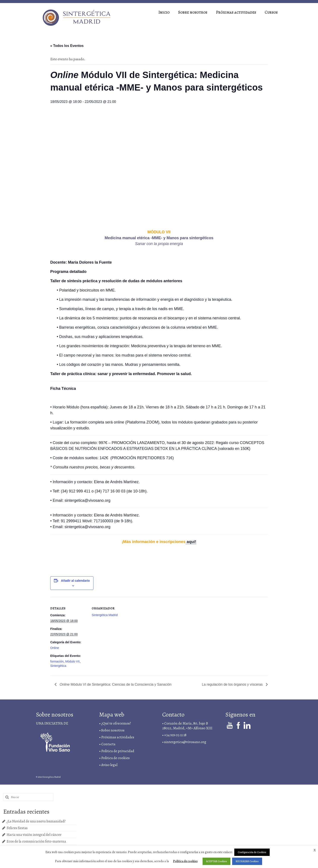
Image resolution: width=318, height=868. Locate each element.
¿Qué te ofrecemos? (116, 723)
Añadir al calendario (76, 581)
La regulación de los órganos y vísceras (233, 684)
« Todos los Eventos (67, 46)
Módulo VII (72, 661)
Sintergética (58, 666)
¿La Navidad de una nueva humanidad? (36, 821)
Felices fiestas (17, 828)
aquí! (191, 542)
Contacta (108, 744)
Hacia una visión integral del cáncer (34, 835)
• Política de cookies (114, 758)
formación (57, 661)
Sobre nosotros (113, 730)
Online (55, 648)
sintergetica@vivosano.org (185, 742)
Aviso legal (110, 765)
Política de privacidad (118, 751)
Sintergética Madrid (105, 615)
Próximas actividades (118, 737)
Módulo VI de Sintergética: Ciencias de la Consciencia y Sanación (115, 684)
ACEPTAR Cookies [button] (216, 861)
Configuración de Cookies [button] (252, 852)
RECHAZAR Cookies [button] (247, 861)
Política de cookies (185, 861)
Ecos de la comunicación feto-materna (36, 841)
